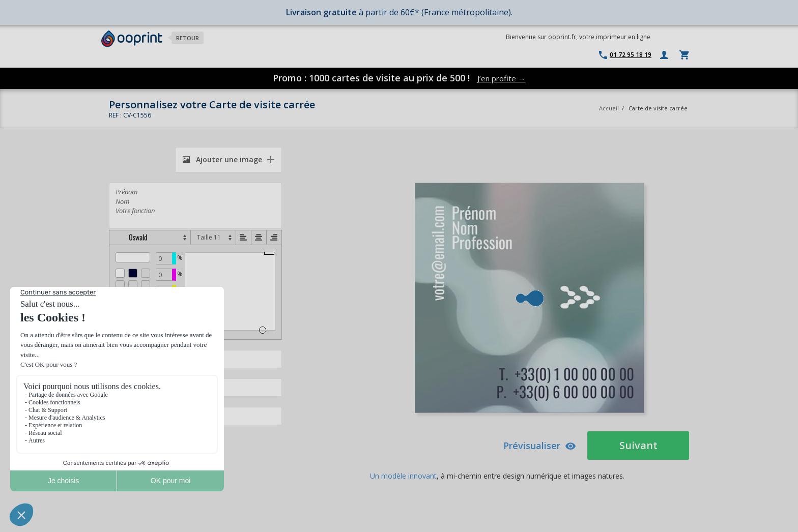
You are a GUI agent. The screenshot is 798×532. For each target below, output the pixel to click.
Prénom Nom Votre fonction (195, 205)
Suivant (638, 445)
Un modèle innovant (403, 476)
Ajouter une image (222, 159)
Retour (188, 38)
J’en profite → (502, 78)
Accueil (609, 108)
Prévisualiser (540, 446)
